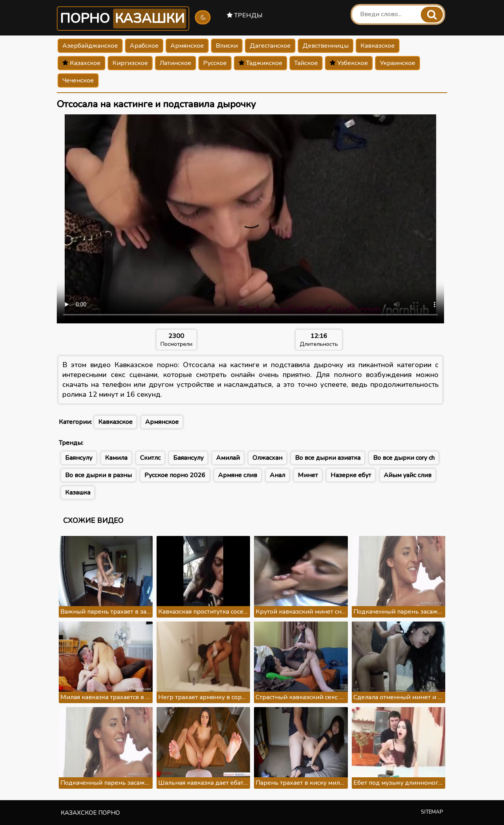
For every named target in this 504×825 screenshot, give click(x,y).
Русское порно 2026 (175, 475)
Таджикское (260, 63)
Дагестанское (270, 46)
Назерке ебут (351, 475)
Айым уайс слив (408, 475)
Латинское (175, 63)
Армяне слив (238, 475)
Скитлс (150, 458)
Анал (277, 475)
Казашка (78, 493)
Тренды (245, 15)
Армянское (187, 46)
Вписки (227, 46)
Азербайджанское (90, 46)
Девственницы (326, 46)
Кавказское (378, 46)
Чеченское (78, 80)
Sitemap (432, 812)
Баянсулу (79, 458)
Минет (308, 475)
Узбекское (349, 63)
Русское (215, 63)
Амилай (228, 458)
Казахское (81, 63)
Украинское (398, 63)
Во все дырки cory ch (404, 458)
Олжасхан (267, 458)
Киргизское (130, 63)
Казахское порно (90, 813)
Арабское (144, 46)
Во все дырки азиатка (328, 458)
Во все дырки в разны (98, 475)
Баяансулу (188, 458)
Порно (123, 19)
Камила (116, 458)
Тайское (306, 63)
